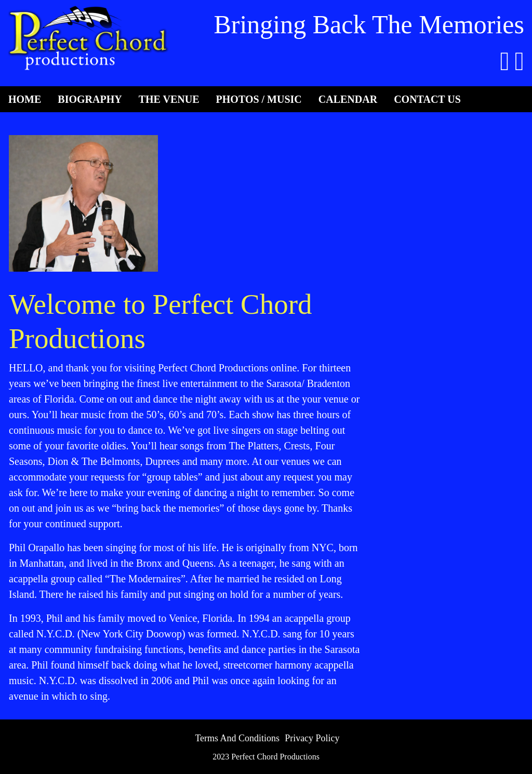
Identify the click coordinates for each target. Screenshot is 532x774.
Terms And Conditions (237, 738)
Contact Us (427, 99)
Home (25, 99)
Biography (90, 99)
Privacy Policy (312, 738)
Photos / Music (259, 99)
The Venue (169, 99)
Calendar (348, 99)
